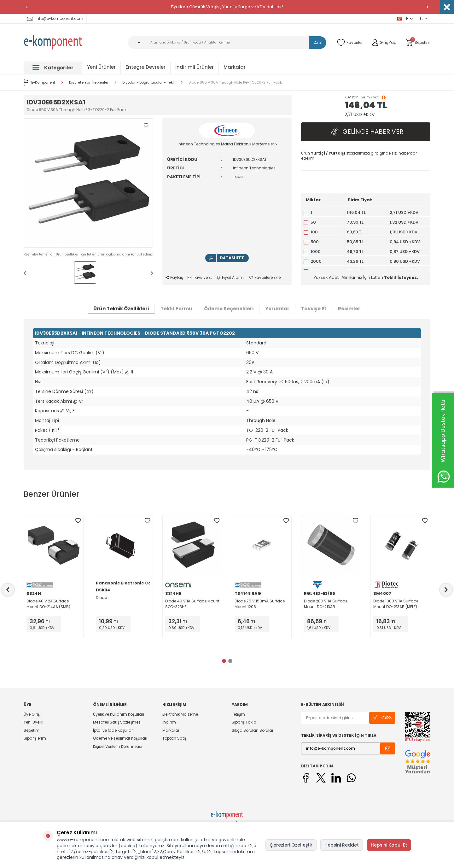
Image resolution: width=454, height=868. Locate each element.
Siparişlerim (35, 738)
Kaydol (382, 718)
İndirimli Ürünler (195, 67)
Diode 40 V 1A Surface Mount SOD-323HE (192, 604)
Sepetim (32, 730)
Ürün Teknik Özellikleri (121, 309)
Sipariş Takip (244, 722)
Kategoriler (53, 68)
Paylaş (174, 278)
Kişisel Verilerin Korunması (118, 746)
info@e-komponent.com (55, 18)
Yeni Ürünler (101, 67)
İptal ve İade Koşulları (113, 730)
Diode (101, 598)
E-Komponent (39, 82)
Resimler (349, 309)
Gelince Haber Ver (366, 132)
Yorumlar (277, 309)
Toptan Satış (175, 738)
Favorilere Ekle (265, 278)
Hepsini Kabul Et (389, 845)
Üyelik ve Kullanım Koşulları (119, 714)
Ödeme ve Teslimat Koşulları (120, 738)
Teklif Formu (176, 309)
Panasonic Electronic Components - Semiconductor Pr (123, 583)
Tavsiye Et (200, 278)
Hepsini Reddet (342, 845)
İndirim (169, 722)
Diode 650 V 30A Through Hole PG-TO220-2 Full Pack (235, 82)
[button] (27, 7)
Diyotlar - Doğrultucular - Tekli (148, 82)
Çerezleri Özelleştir (291, 845)
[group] (88, 183)
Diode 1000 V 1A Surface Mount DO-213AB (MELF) (396, 604)
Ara (318, 43)
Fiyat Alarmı (231, 278)
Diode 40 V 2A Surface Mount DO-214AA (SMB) (48, 604)
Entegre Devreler (146, 67)
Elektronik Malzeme (180, 714)
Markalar (235, 67)
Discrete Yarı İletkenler (89, 82)
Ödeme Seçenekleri (229, 309)
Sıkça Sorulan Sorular (253, 730)
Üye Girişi (32, 714)
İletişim (238, 714)
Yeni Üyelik (33, 722)
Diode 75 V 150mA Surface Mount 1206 (260, 604)
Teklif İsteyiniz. (401, 277)
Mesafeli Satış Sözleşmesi (117, 722)
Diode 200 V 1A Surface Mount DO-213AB (326, 604)
